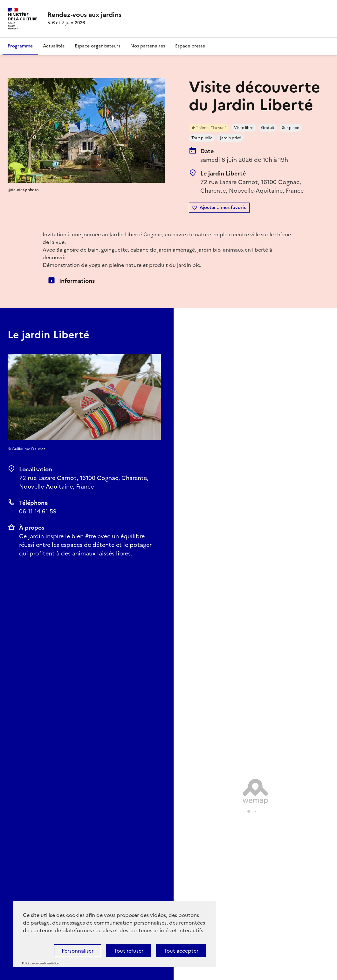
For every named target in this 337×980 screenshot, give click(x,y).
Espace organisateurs (97, 46)
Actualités (54, 46)
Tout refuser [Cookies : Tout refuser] (129, 951)
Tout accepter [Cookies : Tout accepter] (181, 951)
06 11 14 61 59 (38, 511)
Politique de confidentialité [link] (40, 963)
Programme (20, 46)
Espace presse (190, 46)
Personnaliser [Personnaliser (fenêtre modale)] (78, 951)
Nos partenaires (148, 46)
